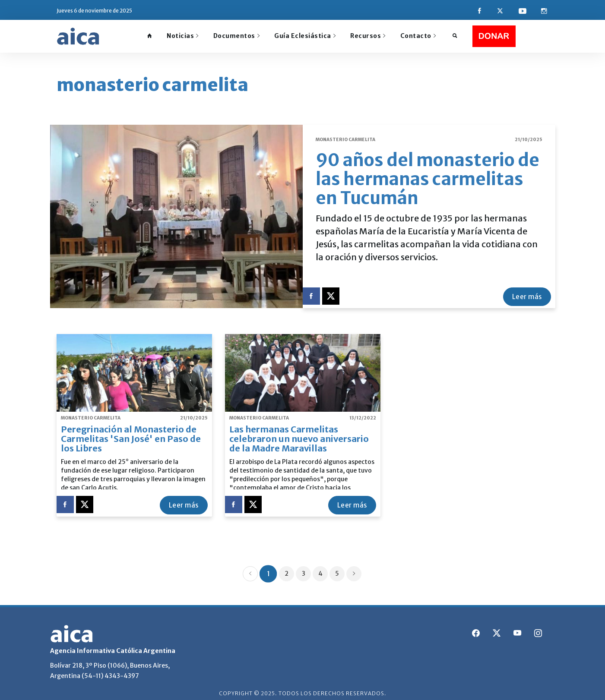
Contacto (418, 36)
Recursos (368, 36)
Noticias (183, 36)
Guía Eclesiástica (305, 36)
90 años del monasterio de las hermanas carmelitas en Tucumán (428, 173)
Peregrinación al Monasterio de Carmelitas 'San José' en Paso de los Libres (131, 433)
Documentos (237, 36)
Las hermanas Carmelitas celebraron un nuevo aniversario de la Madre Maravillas (299, 433)
